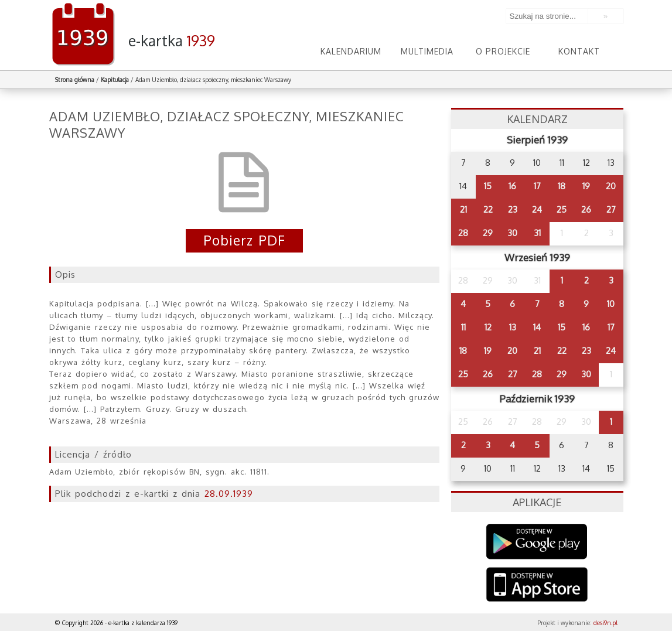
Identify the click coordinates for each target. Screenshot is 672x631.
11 (463, 327)
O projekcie (503, 51)
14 (537, 327)
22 (488, 209)
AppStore (537, 586)
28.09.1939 (229, 494)
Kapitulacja (115, 80)
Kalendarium (351, 51)
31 (537, 233)
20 (611, 186)
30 (512, 233)
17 (537, 186)
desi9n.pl (606, 623)
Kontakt (579, 51)
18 (562, 186)
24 (537, 209)
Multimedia (427, 51)
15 (488, 186)
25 (562, 209)
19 (586, 186)
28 (463, 233)
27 (611, 209)
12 (488, 327)
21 (463, 209)
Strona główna (75, 80)
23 (513, 209)
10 (611, 304)
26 (586, 209)
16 (512, 186)
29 (488, 233)
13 (513, 327)
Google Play (537, 542)
